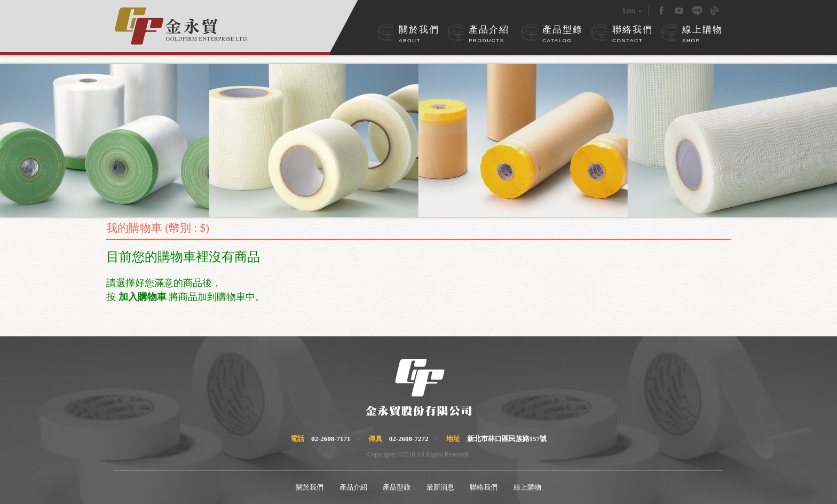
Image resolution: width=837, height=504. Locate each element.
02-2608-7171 (331, 439)
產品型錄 (563, 35)
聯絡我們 (633, 35)
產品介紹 (489, 35)
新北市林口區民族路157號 (507, 439)
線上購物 (702, 35)
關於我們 (419, 35)
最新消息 (440, 487)
